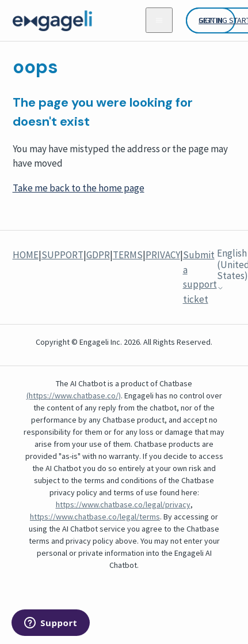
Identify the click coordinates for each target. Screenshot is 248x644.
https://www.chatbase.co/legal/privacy (123, 504)
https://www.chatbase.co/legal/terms (95, 517)
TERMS (128, 255)
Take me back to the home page (79, 188)
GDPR (98, 255)
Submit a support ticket (200, 277)
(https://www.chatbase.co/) (74, 396)
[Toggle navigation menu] (159, 20)
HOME (26, 255)
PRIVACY (163, 255)
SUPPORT (62, 255)
